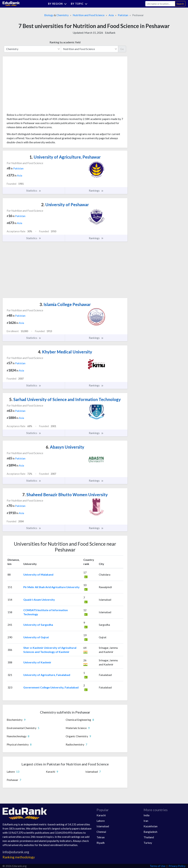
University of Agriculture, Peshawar (65, 157)
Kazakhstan (151, 826)
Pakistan (123, 15)
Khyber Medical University (65, 352)
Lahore (101, 821)
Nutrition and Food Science (89, 15)
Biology (49, 15)
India (146, 815)
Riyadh (101, 843)
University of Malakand (38, 574)
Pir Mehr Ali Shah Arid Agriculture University (51, 587)
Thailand (149, 837)
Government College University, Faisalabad (51, 687)
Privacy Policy (177, 866)
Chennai (101, 832)
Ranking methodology (19, 857)
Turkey (148, 843)
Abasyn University (65, 447)
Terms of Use (158, 866)
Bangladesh (150, 832)
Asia (111, 15)
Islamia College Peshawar (65, 304)
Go (122, 49)
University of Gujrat (36, 637)
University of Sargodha (38, 625)
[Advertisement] (32, 86)
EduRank (110, 33)
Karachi (101, 815)
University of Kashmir (37, 662)
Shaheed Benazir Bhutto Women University (65, 495)
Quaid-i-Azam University (39, 600)
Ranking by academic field (65, 42)
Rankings (96, 191)
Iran (146, 821)
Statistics (34, 191)
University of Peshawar (65, 205)
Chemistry (63, 15)
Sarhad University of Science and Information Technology (65, 399)
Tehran (101, 837)
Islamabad (103, 826)
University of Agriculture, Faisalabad (47, 675)
